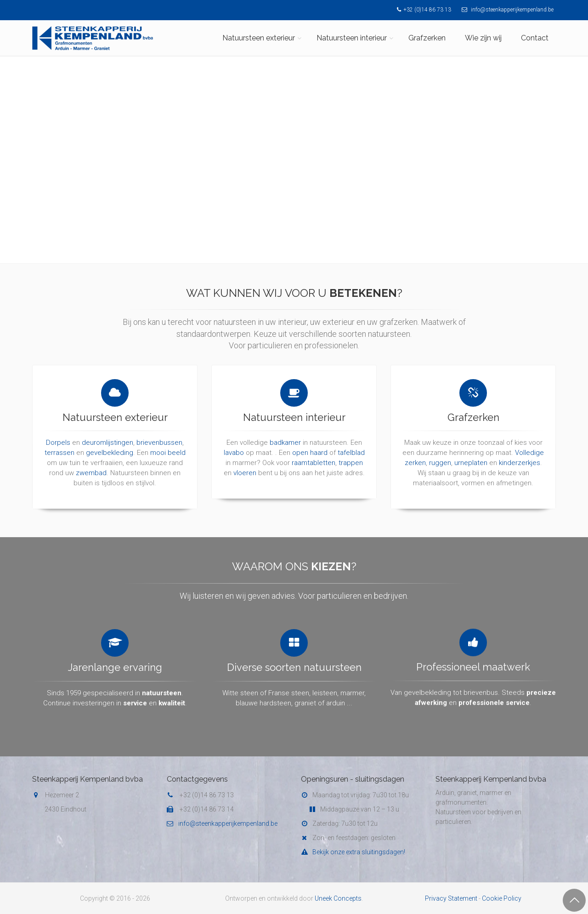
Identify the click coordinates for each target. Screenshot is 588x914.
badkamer (285, 434)
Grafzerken (427, 38)
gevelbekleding (110, 444)
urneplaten (471, 454)
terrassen (59, 444)
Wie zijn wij (483, 38)
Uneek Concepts (338, 898)
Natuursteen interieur (352, 38)
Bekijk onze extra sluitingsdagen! (353, 852)
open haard (310, 444)
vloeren (245, 464)
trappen (351, 454)
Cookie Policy (502, 898)
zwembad (91, 465)
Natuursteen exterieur (259, 38)
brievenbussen (159, 434)
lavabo (234, 444)
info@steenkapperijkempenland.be (505, 10)
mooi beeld (168, 444)
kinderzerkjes (520, 454)
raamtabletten (314, 454)
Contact (535, 38)
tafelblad (351, 444)
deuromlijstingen (107, 434)
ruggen (440, 454)
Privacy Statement (451, 898)
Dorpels (58, 434)
